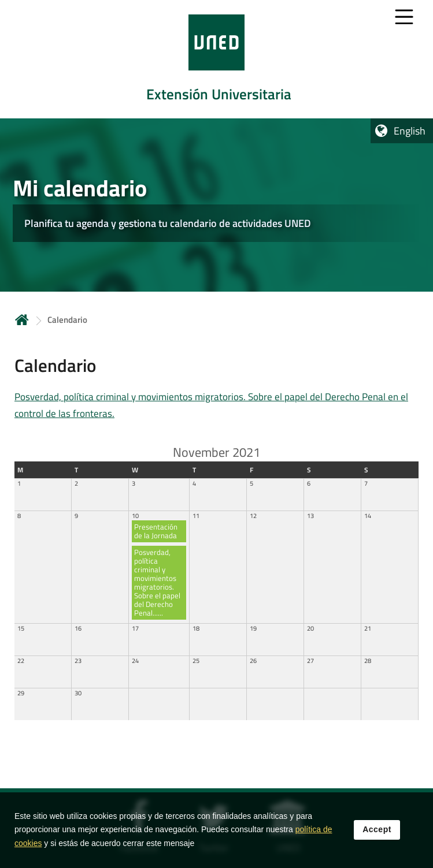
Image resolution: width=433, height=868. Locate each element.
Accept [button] (377, 833)
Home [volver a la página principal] (22, 320)
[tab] (217, 59)
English (410, 131)
